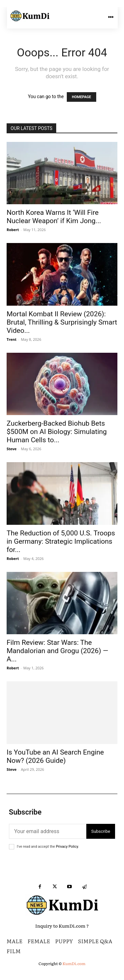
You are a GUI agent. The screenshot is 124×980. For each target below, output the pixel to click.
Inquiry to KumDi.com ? (62, 926)
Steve (12, 449)
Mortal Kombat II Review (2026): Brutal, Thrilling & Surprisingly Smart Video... (62, 322)
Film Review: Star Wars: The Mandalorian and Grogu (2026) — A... (57, 651)
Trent (12, 339)
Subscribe (101, 831)
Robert (13, 230)
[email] (48, 831)
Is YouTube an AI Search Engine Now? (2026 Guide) (55, 756)
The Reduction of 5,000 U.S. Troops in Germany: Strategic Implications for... (61, 541)
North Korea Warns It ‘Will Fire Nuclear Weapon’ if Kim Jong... (54, 217)
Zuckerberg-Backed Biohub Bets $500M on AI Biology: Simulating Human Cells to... (57, 432)
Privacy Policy (67, 847)
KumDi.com (74, 963)
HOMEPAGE (81, 97)
